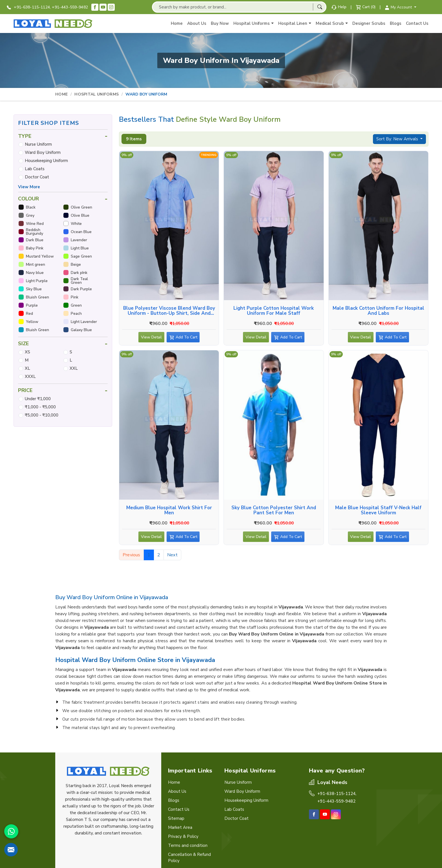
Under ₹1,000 (38, 399)
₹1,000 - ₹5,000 (40, 407)
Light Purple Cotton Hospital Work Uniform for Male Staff (274, 311)
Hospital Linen (295, 24)
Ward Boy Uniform (43, 152)
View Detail (151, 338)
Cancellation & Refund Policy (189, 858)
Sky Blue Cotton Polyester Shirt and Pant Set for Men (274, 510)
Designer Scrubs (369, 23)
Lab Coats (35, 169)
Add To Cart (187, 338)
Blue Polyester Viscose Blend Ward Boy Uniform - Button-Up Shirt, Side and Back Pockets (169, 311)
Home (177, 23)
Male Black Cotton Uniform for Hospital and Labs (378, 311)
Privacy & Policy (183, 836)
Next (172, 555)
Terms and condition (188, 845)
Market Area (180, 827)
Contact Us (417, 23)
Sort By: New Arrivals (398, 139)
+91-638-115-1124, (29, 7)
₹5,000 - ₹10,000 (42, 415)
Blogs (396, 23)
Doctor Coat (37, 177)
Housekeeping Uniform (46, 161)
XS (27, 352)
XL (27, 368)
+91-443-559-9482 (70, 7)
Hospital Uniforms (254, 24)
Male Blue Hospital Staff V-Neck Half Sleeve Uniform (378, 510)
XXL (74, 368)
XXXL (30, 377)
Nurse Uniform (38, 144)
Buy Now (220, 23)
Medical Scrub (332, 24)
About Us (197, 23)
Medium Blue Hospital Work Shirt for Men (169, 510)
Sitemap (176, 818)
